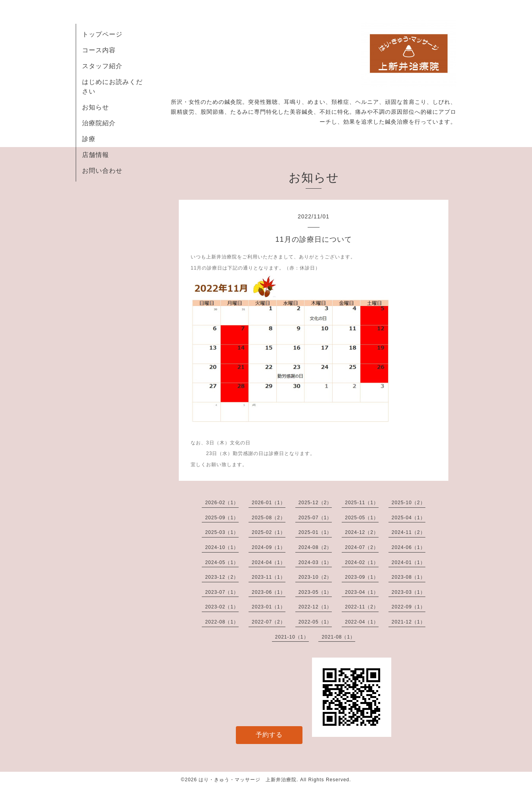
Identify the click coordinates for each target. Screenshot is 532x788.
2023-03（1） (409, 592)
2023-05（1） (315, 592)
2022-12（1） (315, 607)
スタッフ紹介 (102, 66)
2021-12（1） (409, 622)
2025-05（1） (362, 518)
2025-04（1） (409, 518)
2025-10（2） (409, 503)
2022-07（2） (269, 622)
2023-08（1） (409, 577)
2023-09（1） (362, 577)
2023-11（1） (269, 577)
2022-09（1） (409, 607)
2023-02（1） (222, 607)
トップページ (102, 34)
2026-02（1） (222, 503)
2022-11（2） (362, 607)
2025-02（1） (269, 532)
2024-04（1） (269, 562)
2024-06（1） (409, 547)
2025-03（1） (222, 532)
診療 (89, 139)
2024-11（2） (409, 532)
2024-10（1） (222, 547)
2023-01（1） (269, 607)
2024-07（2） (362, 547)
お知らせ (96, 107)
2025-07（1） (315, 518)
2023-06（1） (269, 592)
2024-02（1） (362, 562)
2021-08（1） (338, 637)
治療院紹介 (99, 123)
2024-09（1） (269, 547)
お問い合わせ (102, 171)
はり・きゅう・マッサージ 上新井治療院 (248, 780)
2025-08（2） (269, 518)
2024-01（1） (409, 562)
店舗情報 (96, 155)
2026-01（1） (269, 503)
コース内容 (99, 50)
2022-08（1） (222, 622)
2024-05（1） (222, 562)
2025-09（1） (222, 518)
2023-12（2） (222, 577)
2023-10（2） (315, 577)
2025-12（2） (315, 503)
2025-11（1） (362, 503)
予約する (269, 735)
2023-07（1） (222, 592)
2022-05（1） (315, 622)
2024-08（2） (315, 547)
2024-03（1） (315, 562)
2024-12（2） (362, 532)
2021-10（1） (292, 637)
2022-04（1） (362, 622)
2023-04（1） (362, 592)
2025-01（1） (315, 532)
